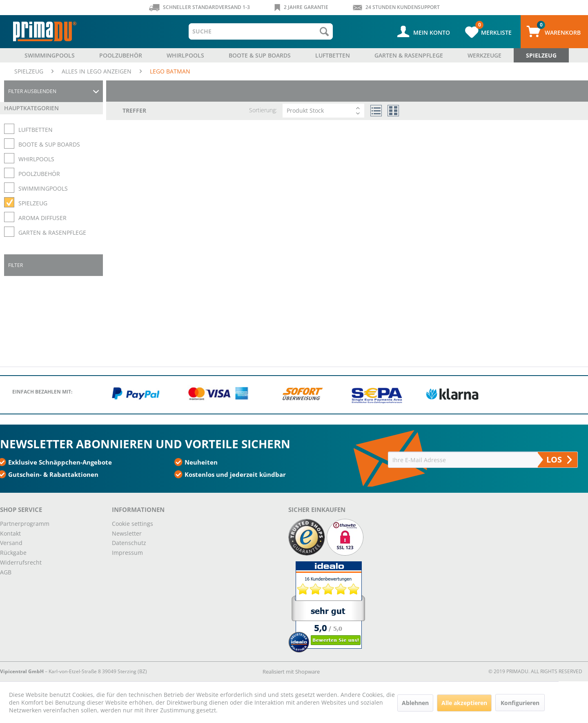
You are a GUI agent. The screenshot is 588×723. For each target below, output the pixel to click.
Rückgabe (13, 553)
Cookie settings (133, 524)
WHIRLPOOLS (36, 159)
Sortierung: (263, 110)
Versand (11, 543)
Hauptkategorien (31, 108)
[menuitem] (261, 31)
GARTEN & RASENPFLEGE (52, 232)
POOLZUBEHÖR (39, 174)
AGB (6, 572)
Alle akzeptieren (464, 703)
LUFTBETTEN (36, 130)
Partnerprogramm (25, 524)
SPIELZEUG (33, 203)
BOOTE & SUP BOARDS (49, 144)
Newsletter (127, 533)
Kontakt (10, 533)
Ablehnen (415, 703)
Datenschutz (129, 543)
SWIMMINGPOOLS (43, 188)
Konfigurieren (520, 703)
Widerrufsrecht (21, 562)
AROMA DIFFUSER (42, 218)
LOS (559, 459)
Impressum (127, 553)
